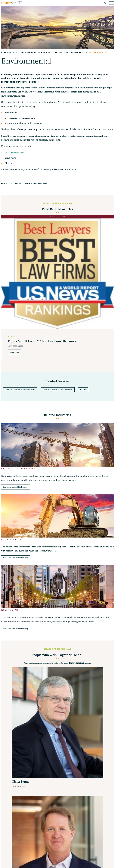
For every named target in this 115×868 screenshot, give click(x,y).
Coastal (83, 390)
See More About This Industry (16, 487)
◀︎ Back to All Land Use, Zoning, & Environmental (24, 183)
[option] (57, 295)
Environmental (97, 53)
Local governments (14, 153)
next (63, 217)
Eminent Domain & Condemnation (58, 390)
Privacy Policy (10, 863)
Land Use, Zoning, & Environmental (61, 53)
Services (6, 53)
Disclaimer (23, 863)
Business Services (25, 53)
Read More (14, 352)
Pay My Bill (35, 863)
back (52, 217)
